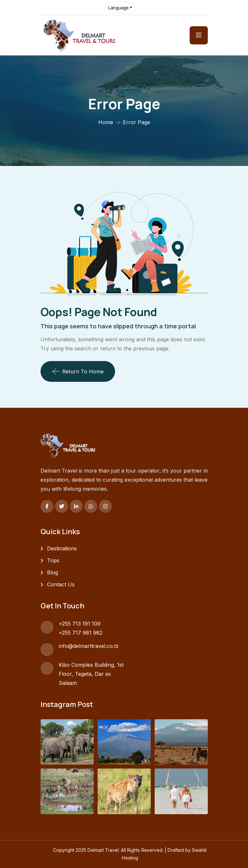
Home (106, 122)
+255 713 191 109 (80, 624)
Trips (53, 560)
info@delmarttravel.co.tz (89, 646)
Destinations (62, 548)
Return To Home (78, 371)
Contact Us (61, 584)
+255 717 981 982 (81, 633)
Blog (53, 572)
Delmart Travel (103, 850)
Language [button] (119, 8)
